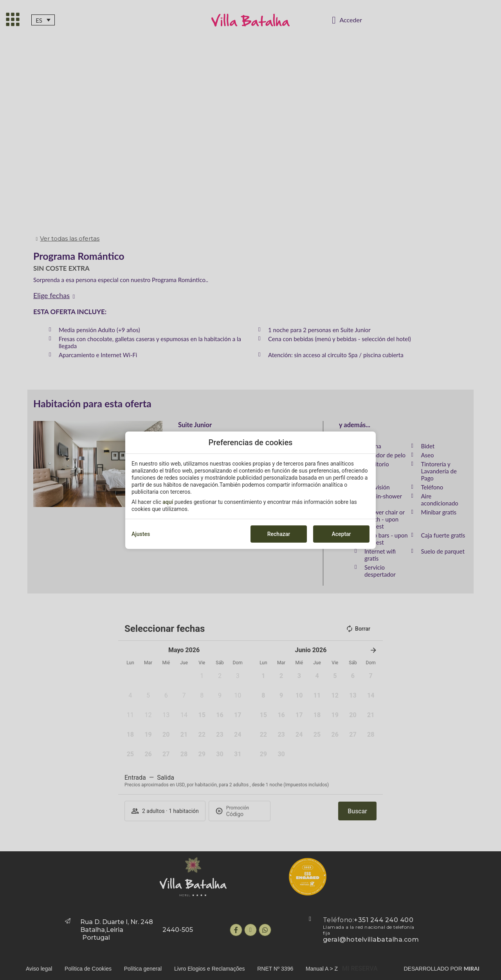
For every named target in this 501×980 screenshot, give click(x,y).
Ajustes (141, 534)
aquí (168, 502)
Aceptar (341, 534)
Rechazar (279, 534)
